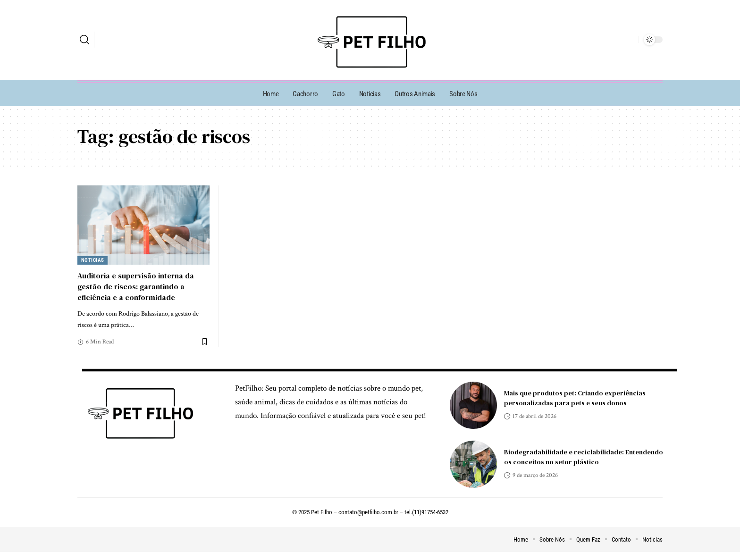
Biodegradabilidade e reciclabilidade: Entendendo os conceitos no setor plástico (584, 457)
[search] (84, 40)
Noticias (93, 260)
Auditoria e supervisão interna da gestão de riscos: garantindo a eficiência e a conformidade (136, 286)
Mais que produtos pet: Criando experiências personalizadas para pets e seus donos (575, 398)
